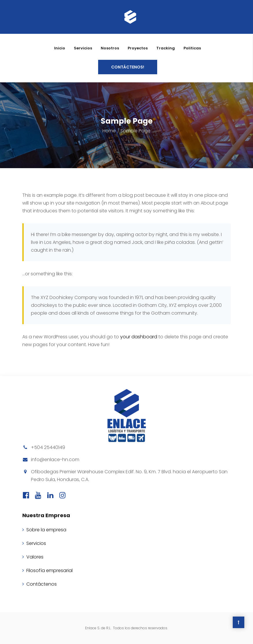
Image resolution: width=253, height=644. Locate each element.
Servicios (83, 48)
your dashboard (139, 337)
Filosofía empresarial (49, 570)
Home (109, 131)
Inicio (60, 48)
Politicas (192, 48)
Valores (35, 557)
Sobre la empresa (46, 530)
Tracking (166, 48)
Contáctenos (42, 584)
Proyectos (138, 48)
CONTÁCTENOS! (128, 67)
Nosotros (110, 48)
